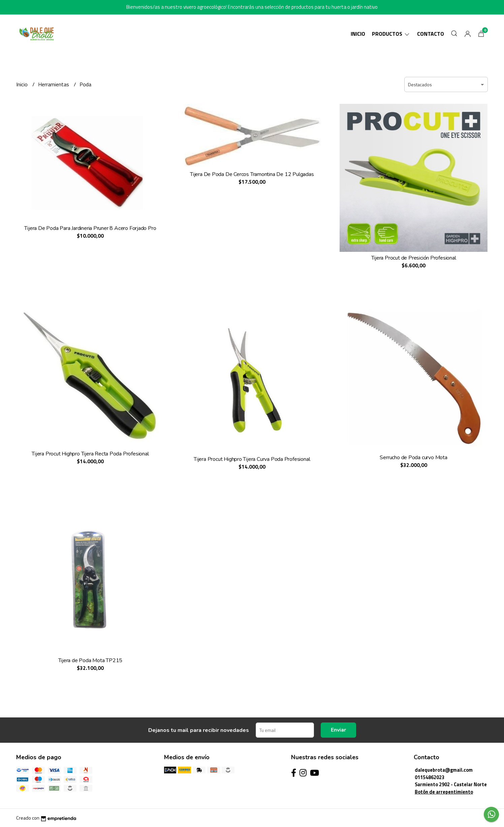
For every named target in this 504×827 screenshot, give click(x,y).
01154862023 (430, 777)
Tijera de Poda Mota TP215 (90, 660)
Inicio (358, 34)
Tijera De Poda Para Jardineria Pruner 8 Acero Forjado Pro (90, 228)
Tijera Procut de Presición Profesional (414, 258)
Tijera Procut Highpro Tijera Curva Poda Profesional (252, 459)
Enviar (338, 730)
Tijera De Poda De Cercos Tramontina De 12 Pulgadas (252, 174)
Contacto (431, 34)
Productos (391, 34)
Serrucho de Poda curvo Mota (413, 457)
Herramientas (54, 84)
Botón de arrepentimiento (444, 792)
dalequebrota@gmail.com (444, 770)
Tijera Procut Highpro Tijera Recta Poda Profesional (90, 454)
